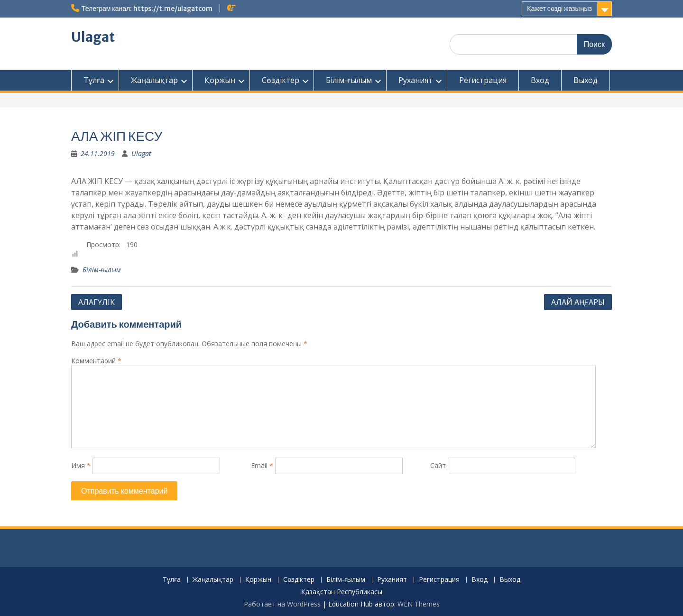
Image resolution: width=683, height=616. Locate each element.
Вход (540, 80)
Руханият (415, 80)
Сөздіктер (281, 80)
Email (262, 465)
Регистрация (483, 80)
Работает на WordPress (282, 604)
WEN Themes (419, 604)
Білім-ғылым (349, 80)
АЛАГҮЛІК (97, 302)
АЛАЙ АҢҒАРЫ (578, 302)
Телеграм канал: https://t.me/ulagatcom (147, 9)
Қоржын (220, 80)
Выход (586, 80)
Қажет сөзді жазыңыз (559, 9)
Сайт (438, 465)
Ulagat (93, 37)
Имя (81, 465)
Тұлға (94, 80)
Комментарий (96, 361)
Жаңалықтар (154, 80)
